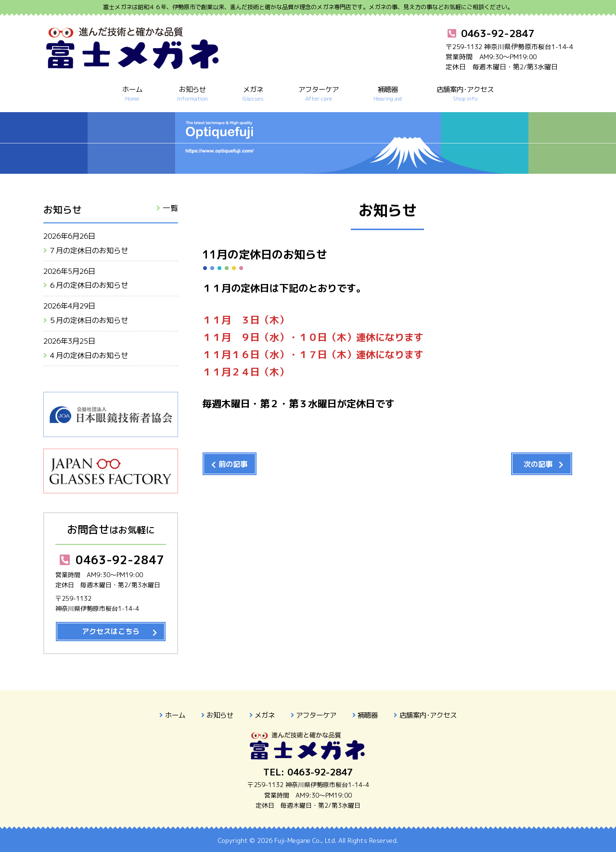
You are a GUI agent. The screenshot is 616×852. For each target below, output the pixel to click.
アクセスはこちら (111, 631)
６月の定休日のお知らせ (88, 285)
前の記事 (233, 464)
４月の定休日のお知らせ (88, 355)
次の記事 (538, 464)
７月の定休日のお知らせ (88, 251)
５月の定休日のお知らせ (88, 320)
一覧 (170, 208)
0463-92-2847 (110, 560)
